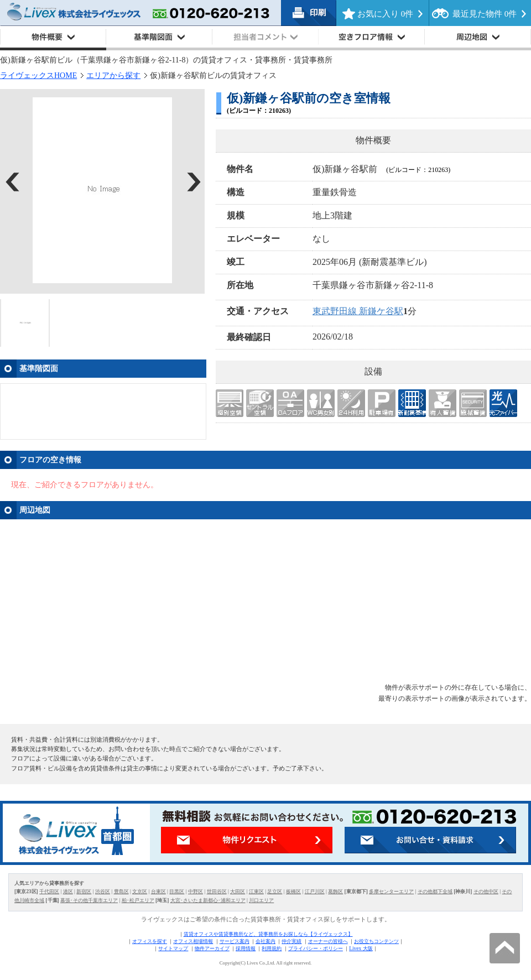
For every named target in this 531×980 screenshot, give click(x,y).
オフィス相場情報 (193, 941)
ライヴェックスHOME (38, 75)
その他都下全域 (435, 892)
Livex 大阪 (361, 948)
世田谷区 (217, 892)
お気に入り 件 (385, 14)
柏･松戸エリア (138, 900)
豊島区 (121, 892)
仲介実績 (291, 941)
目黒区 (177, 892)
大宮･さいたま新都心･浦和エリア (208, 900)
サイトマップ (173, 948)
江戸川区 (315, 892)
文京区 (140, 892)
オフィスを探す (150, 941)
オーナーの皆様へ (328, 941)
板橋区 (293, 892)
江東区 (256, 892)
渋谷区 (103, 892)
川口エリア (261, 900)
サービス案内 (235, 941)
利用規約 (272, 948)
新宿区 (84, 892)
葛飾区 (335, 892)
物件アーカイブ (212, 948)
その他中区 (486, 892)
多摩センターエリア (391, 892)
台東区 (158, 892)
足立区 (275, 892)
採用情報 (246, 948)
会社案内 (265, 941)
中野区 (196, 892)
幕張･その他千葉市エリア (89, 900)
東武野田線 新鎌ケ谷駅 (358, 311)
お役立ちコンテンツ (376, 941)
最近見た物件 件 (485, 14)
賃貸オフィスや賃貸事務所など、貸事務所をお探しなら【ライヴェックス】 (268, 934)
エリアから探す (113, 75)
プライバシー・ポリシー (316, 948)
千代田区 (49, 892)
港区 (68, 892)
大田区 (238, 892)
